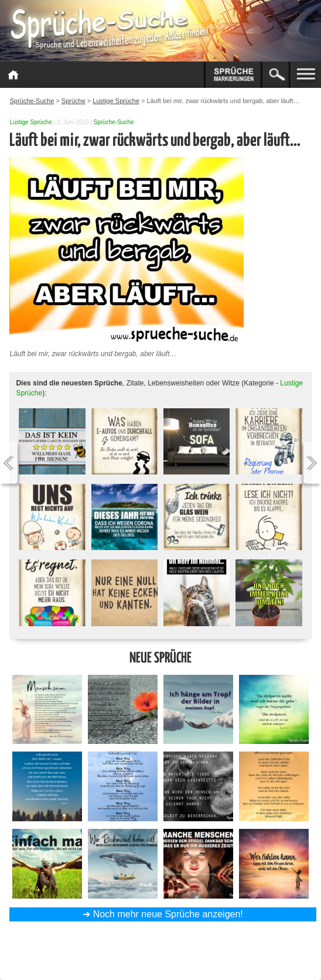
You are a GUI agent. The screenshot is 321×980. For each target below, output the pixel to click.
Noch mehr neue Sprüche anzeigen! (168, 914)
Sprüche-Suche (114, 122)
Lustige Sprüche (30, 122)
